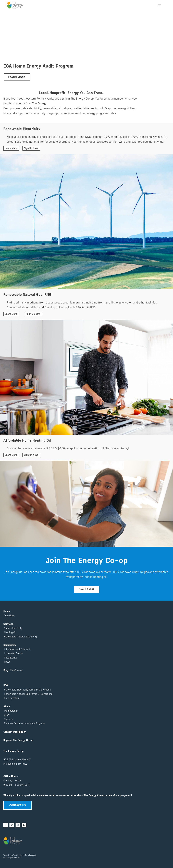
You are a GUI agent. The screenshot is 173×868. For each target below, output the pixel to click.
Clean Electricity (13, 628)
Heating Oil (10, 632)
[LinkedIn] (24, 825)
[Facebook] (6, 825)
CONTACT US (18, 805)
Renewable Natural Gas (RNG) (20, 636)
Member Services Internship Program (24, 723)
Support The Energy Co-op (18, 740)
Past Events (10, 657)
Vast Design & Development (25, 855)
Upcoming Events (13, 653)
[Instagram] (18, 825)
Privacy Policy (11, 698)
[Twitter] (12, 825)
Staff (7, 715)
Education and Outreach (17, 649)
